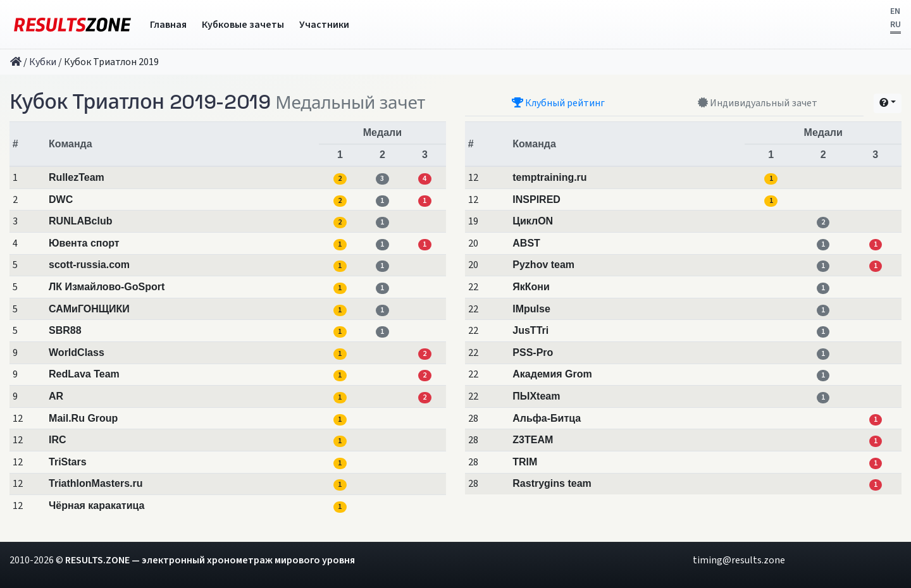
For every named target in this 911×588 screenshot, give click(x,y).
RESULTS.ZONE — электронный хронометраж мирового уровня (210, 560)
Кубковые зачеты (243, 25)
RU (896, 25)
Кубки (43, 62)
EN (895, 11)
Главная (168, 25)
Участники (324, 25)
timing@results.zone (739, 560)
